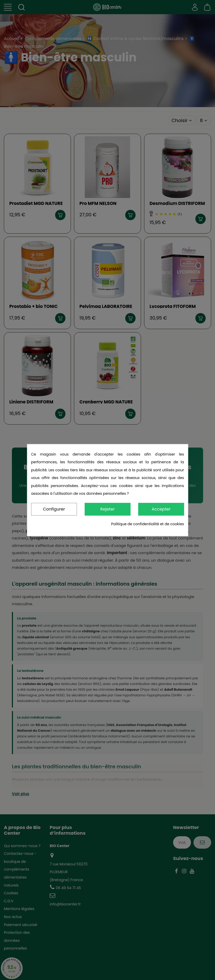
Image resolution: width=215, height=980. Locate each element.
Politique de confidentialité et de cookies (147, 524)
